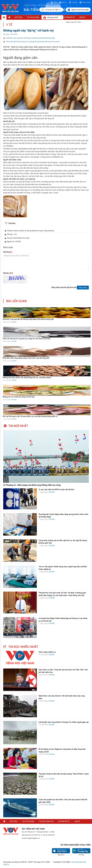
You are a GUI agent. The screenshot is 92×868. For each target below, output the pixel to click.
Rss (54, 2)
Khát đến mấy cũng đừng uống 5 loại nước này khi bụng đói (26, 358)
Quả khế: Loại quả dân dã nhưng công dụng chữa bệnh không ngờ (31, 38)
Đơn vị (63, 2)
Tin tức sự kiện (33, 17)
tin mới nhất (18, 426)
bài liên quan (16, 301)
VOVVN (14, 322)
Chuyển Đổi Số (69, 17)
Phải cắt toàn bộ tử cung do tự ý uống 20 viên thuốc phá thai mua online (33, 42)
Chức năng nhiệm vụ (47, 652)
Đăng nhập (85, 2)
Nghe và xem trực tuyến (78, 10)
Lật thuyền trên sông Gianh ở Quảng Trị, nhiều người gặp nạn (64, 722)
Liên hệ (73, 2)
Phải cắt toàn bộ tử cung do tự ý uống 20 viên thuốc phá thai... (27, 339)
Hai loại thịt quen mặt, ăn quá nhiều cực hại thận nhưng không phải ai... (31, 416)
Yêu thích (12, 223)
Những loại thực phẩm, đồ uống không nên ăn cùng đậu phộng (27, 377)
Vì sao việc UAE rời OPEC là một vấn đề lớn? (57, 490)
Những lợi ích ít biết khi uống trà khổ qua (19, 397)
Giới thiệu (18, 17)
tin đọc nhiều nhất (23, 647)
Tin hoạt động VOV (46, 821)
